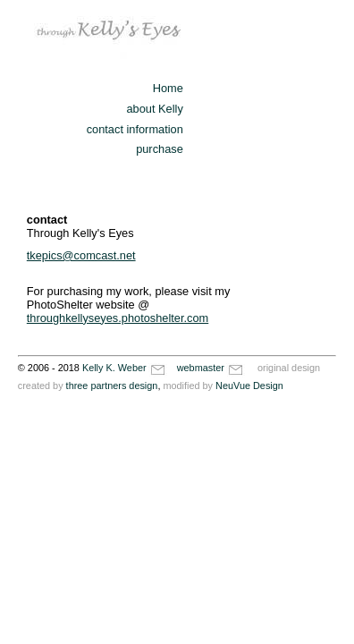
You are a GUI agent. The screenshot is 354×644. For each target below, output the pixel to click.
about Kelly (154, 109)
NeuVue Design (249, 386)
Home (168, 88)
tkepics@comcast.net (81, 255)
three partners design (112, 386)
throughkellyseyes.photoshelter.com (118, 318)
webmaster (211, 368)
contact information (135, 129)
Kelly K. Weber (125, 368)
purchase (160, 149)
